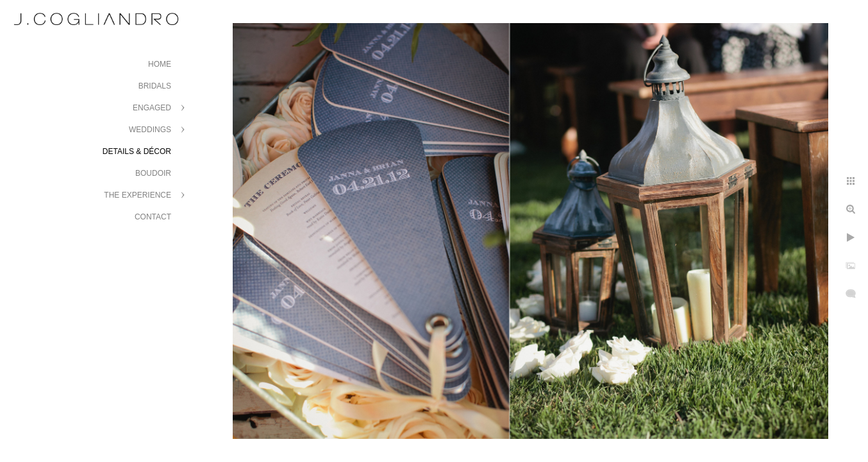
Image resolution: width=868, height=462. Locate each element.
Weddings (150, 130)
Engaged (152, 108)
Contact (153, 217)
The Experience (138, 195)
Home (160, 64)
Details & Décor (137, 151)
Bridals (155, 86)
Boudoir (153, 173)
